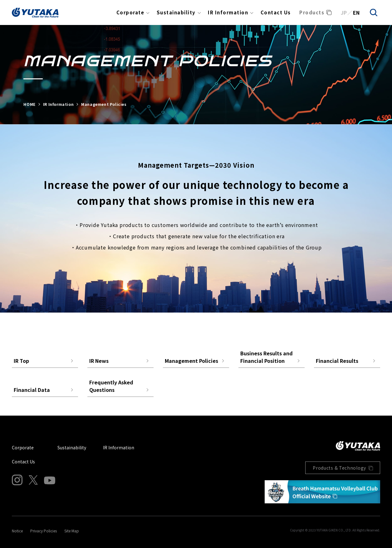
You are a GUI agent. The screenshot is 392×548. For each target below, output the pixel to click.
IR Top (21, 361)
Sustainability (176, 12)
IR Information (228, 12)
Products (312, 12)
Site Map (72, 531)
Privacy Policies (44, 531)
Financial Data (32, 390)
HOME (29, 104)
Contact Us (276, 12)
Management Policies (191, 361)
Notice (17, 531)
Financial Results (337, 361)
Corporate (130, 12)
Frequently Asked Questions (111, 386)
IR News (99, 361)
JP (344, 12)
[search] (374, 12)
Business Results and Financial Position (267, 357)
